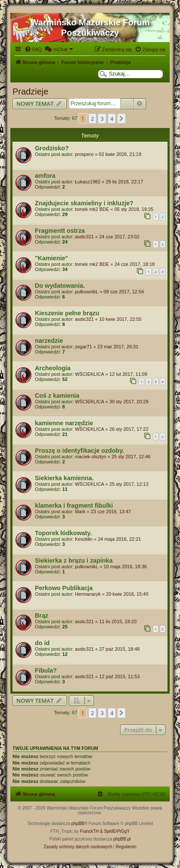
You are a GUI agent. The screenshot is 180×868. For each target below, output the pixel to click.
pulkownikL (87, 292)
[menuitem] (33, 49)
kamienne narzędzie (64, 423)
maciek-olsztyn (91, 457)
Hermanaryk (88, 594)
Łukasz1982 (88, 182)
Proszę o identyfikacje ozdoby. (79, 451)
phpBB (78, 824)
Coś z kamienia (57, 396)
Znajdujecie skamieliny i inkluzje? (84, 203)
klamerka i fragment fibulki (74, 506)
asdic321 (84, 237)
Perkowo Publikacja (64, 588)
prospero (84, 154)
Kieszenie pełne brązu (67, 313)
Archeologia (53, 368)
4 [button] (112, 119)
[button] (121, 119)
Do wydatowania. (60, 286)
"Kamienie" (51, 258)
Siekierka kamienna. (64, 478)
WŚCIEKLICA (90, 374)
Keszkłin (84, 539)
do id (42, 643)
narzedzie (49, 341)
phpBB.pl (122, 839)
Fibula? (46, 670)
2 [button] (92, 119)
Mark (80, 512)
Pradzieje (30, 91)
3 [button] (102, 119)
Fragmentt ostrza (60, 231)
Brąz (42, 615)
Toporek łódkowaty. (63, 533)
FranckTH (89, 831)
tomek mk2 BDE (92, 209)
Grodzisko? (52, 148)
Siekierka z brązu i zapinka (74, 560)
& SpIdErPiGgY (115, 831)
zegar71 (84, 347)
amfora (45, 176)
